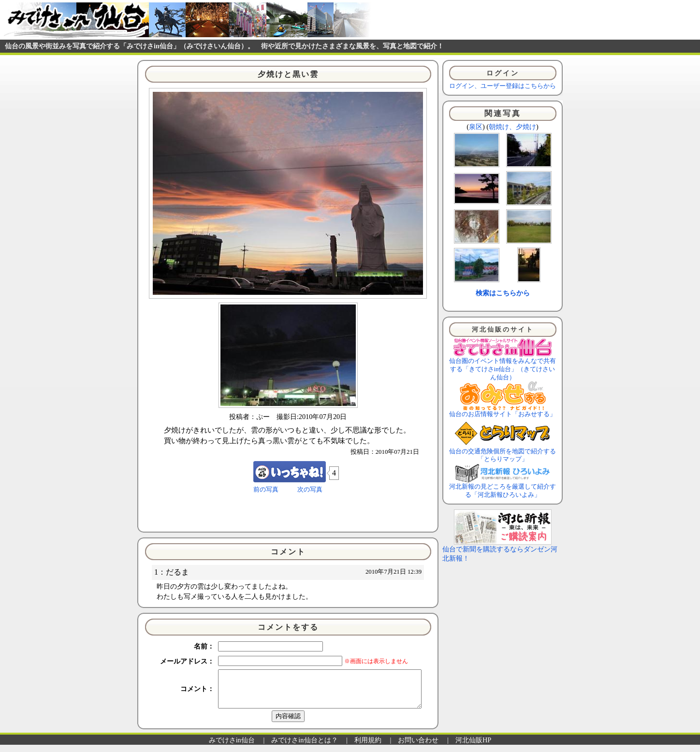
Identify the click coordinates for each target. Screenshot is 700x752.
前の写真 (266, 490)
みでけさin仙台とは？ (304, 747)
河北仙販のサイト (503, 330)
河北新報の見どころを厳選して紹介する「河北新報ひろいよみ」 (503, 488)
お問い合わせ (418, 747)
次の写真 (310, 490)
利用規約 (368, 747)
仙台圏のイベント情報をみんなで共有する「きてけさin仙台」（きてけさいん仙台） (503, 366)
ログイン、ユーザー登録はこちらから (503, 86)
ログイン (503, 73)
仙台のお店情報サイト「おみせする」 (503, 411)
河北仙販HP (473, 747)
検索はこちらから (503, 293)
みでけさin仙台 (232, 747)
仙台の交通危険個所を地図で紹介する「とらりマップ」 (503, 453)
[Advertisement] (288, 512)
